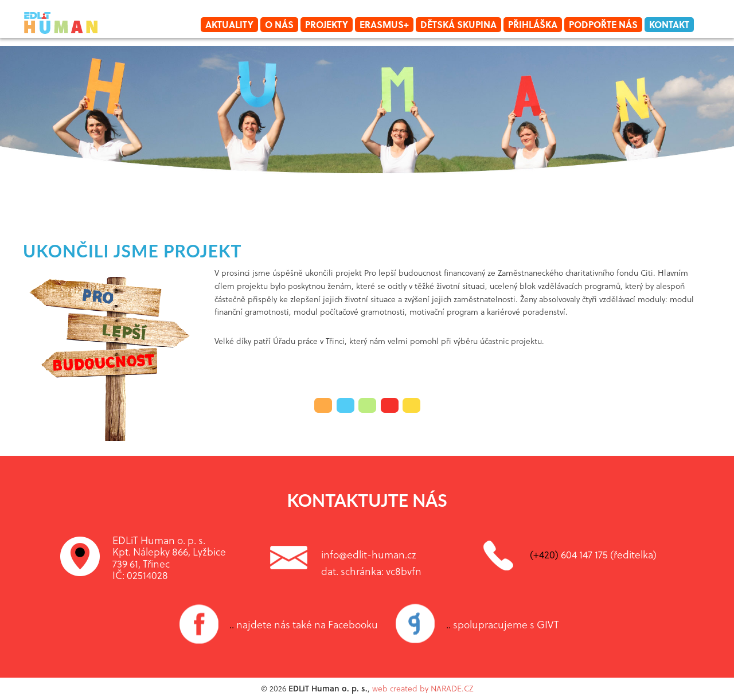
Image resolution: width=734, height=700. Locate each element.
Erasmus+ (384, 24)
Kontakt (669, 24)
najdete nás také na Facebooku (304, 624)
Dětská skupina (458, 24)
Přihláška (533, 24)
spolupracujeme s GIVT (503, 624)
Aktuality (229, 24)
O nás (279, 24)
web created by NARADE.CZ (423, 688)
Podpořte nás (603, 24)
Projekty (327, 24)
